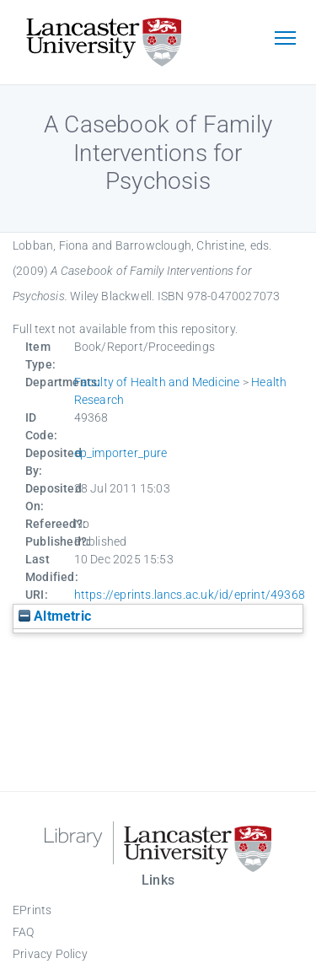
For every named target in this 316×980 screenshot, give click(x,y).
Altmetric (55, 616)
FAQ (24, 932)
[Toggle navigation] (285, 40)
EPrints (32, 910)
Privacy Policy (50, 954)
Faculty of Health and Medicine (157, 382)
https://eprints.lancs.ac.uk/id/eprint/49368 (190, 595)
